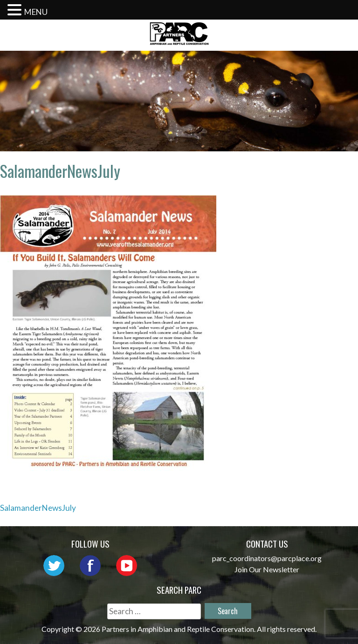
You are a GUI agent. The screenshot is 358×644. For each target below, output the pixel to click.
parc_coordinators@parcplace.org (267, 558)
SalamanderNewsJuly (38, 508)
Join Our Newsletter (267, 569)
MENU (36, 12)
